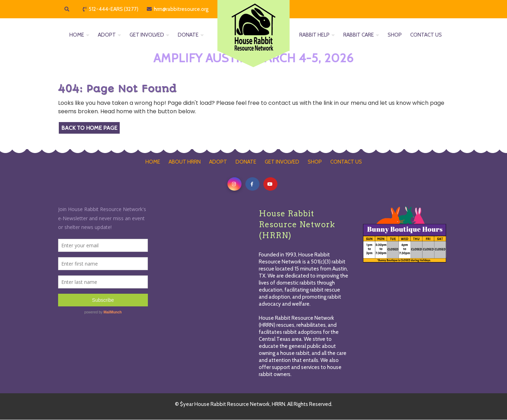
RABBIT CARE (359, 35)
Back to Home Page (89, 128)
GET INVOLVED (147, 35)
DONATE (188, 35)
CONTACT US (426, 35)
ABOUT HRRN (185, 162)
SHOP (395, 35)
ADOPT (107, 35)
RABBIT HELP (314, 35)
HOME (77, 35)
